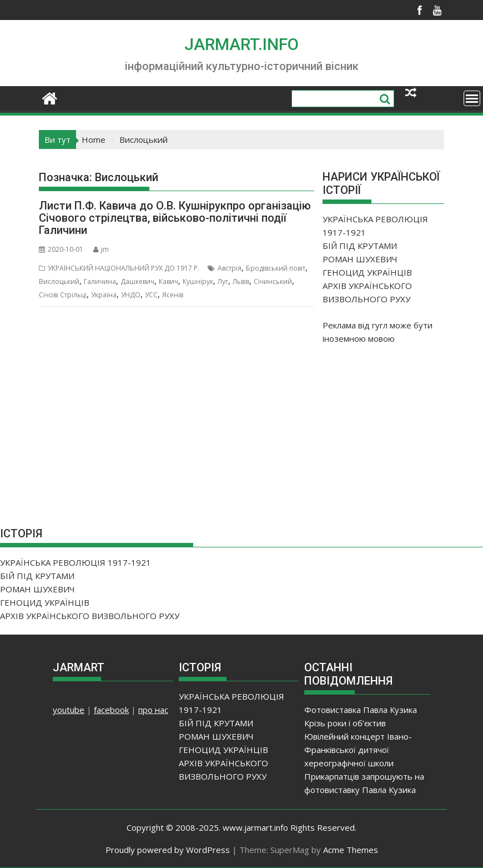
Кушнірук (198, 281)
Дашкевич (137, 281)
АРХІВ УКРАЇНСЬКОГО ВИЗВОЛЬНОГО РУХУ (90, 616)
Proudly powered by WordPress (168, 850)
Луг (223, 281)
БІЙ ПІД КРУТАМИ (360, 246)
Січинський (273, 281)
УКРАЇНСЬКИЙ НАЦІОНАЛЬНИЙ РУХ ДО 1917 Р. (124, 268)
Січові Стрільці (63, 295)
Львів (241, 281)
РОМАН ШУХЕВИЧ (360, 259)
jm (101, 249)
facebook (111, 710)
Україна (104, 295)
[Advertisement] (403, 427)
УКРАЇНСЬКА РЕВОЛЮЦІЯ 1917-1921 (76, 562)
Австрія (230, 268)
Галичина (100, 281)
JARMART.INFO (241, 44)
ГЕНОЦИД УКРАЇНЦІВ (367, 272)
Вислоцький (59, 281)
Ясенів (173, 295)
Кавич (168, 281)
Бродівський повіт (276, 268)
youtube (69, 710)
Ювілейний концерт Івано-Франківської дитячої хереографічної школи (358, 750)
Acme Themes (351, 850)
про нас (153, 710)
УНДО (131, 295)
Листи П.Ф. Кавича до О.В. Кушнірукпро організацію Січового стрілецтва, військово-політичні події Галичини (175, 218)
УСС (151, 295)
